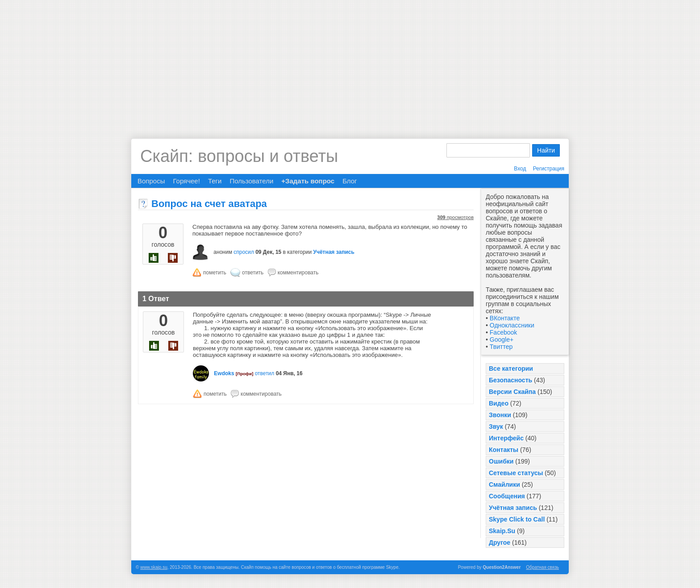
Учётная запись (513, 508)
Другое (500, 542)
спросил (244, 252)
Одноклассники (512, 325)
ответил (265, 373)
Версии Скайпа (512, 392)
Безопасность (510, 380)
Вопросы (151, 181)
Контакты (504, 450)
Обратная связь (542, 567)
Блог (350, 181)
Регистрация (549, 169)
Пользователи (251, 181)
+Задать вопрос (308, 181)
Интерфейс (506, 438)
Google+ (502, 340)
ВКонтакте (505, 318)
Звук (496, 427)
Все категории (511, 369)
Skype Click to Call (517, 519)
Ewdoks (224, 373)
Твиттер (501, 347)
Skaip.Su (502, 531)
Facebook (503, 332)
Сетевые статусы (516, 473)
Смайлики (504, 484)
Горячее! (186, 181)
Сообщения (507, 496)
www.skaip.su (154, 567)
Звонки (500, 415)
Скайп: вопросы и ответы (239, 156)
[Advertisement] (350, 62)
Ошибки (501, 461)
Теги (215, 181)
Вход (520, 169)
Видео (499, 403)
